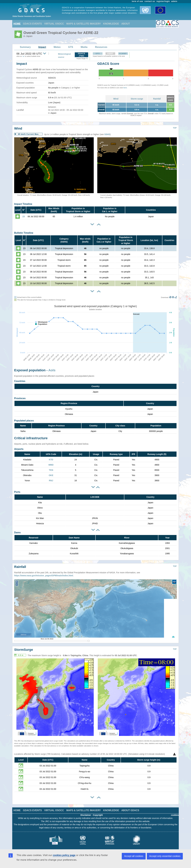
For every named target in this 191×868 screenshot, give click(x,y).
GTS (71, 47)
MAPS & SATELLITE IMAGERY (83, 24)
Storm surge (137, 99)
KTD (51, 460)
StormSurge (24, 647)
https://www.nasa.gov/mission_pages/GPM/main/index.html (44, 573)
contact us (150, 1)
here (125, 88)
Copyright (98, 813)
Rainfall (157, 99)
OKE (51, 475)
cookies (175, 813)
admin (174, 1)
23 (24, 216)
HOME (17, 24)
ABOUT (126, 24)
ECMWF (123, 54)
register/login (163, 1)
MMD (51, 465)
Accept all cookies (134, 856)
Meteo (57, 47)
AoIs (52, 370)
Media (84, 47)
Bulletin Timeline (24, 233)
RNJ (51, 481)
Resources (101, 47)
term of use (138, 1)
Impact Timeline (23, 204)
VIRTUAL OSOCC (54, 24)
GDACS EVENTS (32, 24)
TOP (175, 128)
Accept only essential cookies (165, 856)
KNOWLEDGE (111, 24)
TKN (51, 470)
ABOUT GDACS (130, 808)
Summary (25, 47)
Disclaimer (86, 813)
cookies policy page (64, 855)
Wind (116, 99)
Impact (42, 47)
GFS (98, 54)
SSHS (107, 134)
